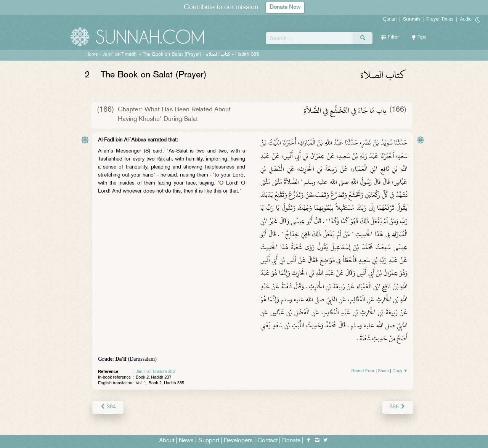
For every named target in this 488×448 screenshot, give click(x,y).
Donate (291, 441)
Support (209, 441)
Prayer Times (440, 19)
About (167, 441)
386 (398, 407)
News (186, 441)
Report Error (363, 371)
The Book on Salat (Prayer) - (186, 55)
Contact (267, 441)
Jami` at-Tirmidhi (120, 55)
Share (383, 371)
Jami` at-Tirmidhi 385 (155, 371)
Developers (238, 441)
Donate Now (285, 7)
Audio (466, 19)
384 (108, 407)
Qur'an (390, 19)
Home (92, 55)
